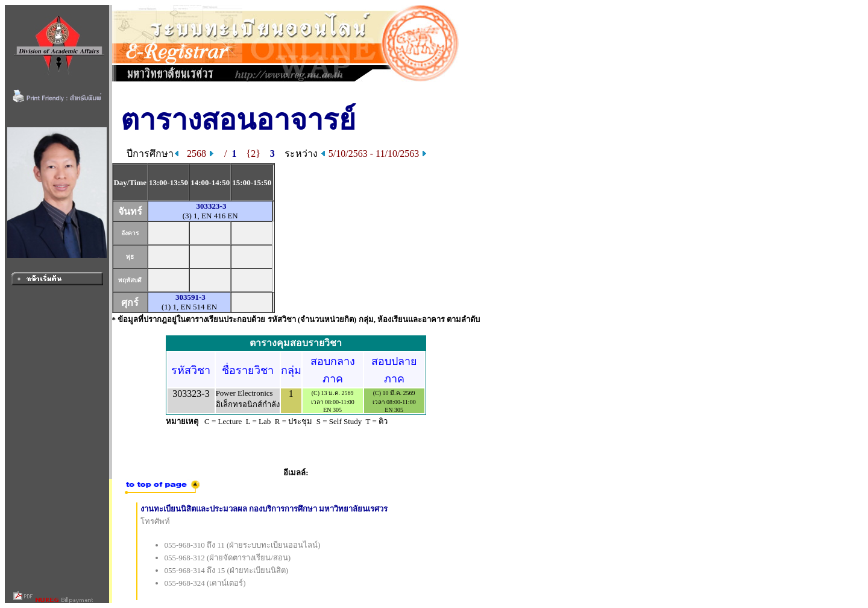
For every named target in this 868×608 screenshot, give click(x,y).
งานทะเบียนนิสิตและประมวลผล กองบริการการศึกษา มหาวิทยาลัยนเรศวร (264, 509)
